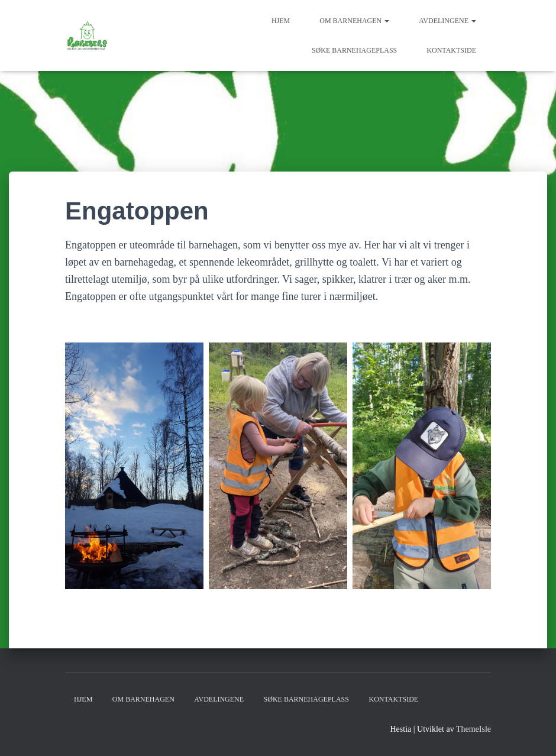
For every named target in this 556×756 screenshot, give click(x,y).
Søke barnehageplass (354, 50)
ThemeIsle (473, 729)
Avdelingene (447, 21)
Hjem (281, 21)
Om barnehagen (354, 21)
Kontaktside (451, 50)
